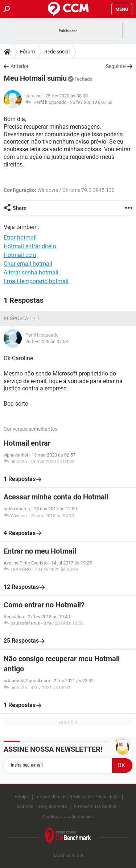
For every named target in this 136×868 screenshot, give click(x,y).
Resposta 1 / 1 (22, 318)
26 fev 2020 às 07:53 (91, 102)
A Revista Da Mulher (95, 806)
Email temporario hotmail (36, 281)
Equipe (22, 797)
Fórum (27, 52)
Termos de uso (50, 797)
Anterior (20, 66)
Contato (25, 806)
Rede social (57, 52)
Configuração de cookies (68, 817)
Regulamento (53, 806)
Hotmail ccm (20, 255)
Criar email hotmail (28, 264)
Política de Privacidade (95, 797)
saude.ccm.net (68, 855)
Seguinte (116, 66)
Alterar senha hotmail (31, 272)
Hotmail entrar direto (30, 246)
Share (20, 208)
